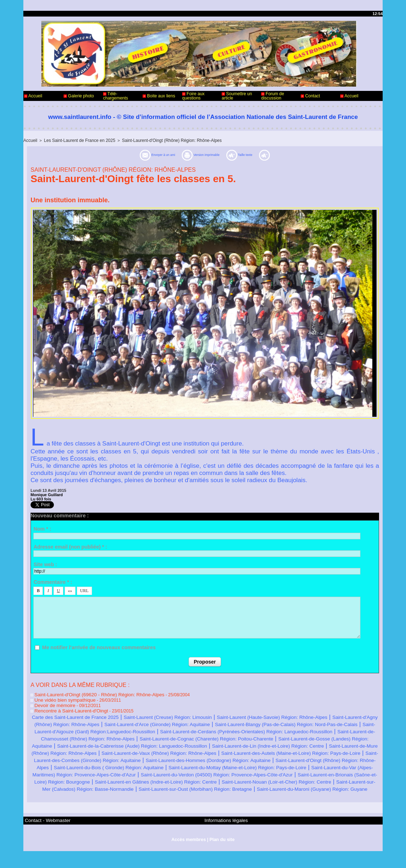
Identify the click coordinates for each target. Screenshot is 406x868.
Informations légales (223, 839)
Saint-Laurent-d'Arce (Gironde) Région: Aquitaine (287, 722)
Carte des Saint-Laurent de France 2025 (93, 714)
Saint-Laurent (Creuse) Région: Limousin (208, 714)
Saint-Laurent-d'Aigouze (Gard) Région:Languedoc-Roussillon (287, 729)
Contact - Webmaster (44, 839)
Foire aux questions (193, 96)
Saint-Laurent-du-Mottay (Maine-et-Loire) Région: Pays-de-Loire (226, 779)
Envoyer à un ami (136, 154)
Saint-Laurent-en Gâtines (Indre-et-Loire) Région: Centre (292, 793)
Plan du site (221, 857)
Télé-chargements (116, 96)
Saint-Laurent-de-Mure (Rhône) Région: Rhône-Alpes (152, 758)
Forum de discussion (273, 96)
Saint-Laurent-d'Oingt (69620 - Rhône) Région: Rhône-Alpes (90, 693)
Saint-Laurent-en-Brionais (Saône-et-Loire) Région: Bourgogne (126, 793)
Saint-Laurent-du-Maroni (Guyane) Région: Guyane (270, 808)
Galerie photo (79, 96)
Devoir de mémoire (51, 703)
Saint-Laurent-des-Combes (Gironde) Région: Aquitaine (293, 765)
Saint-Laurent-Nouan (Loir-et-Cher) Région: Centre (110, 801)
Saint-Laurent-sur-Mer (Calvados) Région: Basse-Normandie (266, 801)
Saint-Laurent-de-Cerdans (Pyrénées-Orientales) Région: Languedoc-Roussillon (149, 736)
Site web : (45, 564)
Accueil (33, 96)
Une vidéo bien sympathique (60, 698)
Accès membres (189, 857)
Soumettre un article (237, 96)
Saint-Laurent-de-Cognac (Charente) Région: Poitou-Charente (188, 743)
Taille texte (265, 154)
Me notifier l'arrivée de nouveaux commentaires (99, 647)
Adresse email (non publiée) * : (70, 546)
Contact (310, 96)
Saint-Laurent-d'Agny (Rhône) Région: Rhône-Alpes (146, 722)
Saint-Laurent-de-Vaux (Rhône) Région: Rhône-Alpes (301, 758)
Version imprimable (205, 154)
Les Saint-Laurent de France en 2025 (75, 140)
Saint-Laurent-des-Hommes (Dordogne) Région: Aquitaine (110, 772)
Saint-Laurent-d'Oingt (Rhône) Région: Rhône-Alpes (161, 140)
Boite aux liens (159, 96)
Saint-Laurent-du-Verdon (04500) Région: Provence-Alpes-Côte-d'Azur (282, 786)
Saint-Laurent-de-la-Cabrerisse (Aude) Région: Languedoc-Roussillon (179, 750)
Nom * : (42, 528)
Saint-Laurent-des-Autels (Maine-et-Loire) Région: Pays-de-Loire (125, 765)
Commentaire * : (53, 581)
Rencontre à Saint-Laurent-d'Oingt (65, 708)
